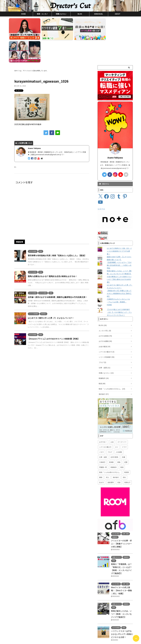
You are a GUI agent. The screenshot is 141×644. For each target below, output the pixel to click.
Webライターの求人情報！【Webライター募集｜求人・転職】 (121, 567)
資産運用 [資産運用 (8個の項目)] (111, 459)
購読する (104, 160)
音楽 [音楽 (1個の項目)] (119, 459)
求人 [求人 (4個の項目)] (108, 454)
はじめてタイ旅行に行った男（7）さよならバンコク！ (51, 295)
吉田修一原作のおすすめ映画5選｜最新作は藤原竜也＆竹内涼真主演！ (57, 274)
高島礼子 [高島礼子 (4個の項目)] (127, 459)
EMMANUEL (99, 14)
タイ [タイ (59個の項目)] (117, 424)
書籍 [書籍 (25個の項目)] (101, 454)
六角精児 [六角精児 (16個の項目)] (102, 439)
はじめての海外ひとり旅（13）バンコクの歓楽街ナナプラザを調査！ (119, 228)
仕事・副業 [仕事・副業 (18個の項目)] (103, 434)
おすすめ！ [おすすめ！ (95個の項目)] (103, 419)
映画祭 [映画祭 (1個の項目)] (127, 449)
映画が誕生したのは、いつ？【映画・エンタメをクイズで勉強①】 (121, 591)
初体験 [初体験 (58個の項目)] (111, 439)
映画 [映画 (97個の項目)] (122, 444)
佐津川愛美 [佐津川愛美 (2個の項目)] (114, 434)
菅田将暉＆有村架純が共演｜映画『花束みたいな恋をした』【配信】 (57, 232)
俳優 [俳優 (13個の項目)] (124, 434)
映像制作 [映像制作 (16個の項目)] (114, 444)
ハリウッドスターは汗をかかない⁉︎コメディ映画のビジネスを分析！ (122, 611)
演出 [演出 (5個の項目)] (124, 454)
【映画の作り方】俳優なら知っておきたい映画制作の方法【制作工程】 (119, 270)
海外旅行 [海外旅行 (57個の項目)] (116, 454)
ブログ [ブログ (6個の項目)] (110, 429)
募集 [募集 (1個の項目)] (119, 439)
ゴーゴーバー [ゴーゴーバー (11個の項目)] (122, 419)
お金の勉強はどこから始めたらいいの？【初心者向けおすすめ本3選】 (119, 256)
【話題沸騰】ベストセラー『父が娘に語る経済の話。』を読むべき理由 (119, 242)
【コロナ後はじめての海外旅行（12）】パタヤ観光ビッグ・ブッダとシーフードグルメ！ (119, 289)
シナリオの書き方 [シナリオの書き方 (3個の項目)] (105, 424)
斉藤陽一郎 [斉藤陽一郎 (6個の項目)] (103, 444)
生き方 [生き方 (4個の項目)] (101, 459)
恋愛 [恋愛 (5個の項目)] (126, 439)
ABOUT (117, 14)
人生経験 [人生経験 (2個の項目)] (119, 429)
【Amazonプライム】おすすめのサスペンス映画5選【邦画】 (54, 315)
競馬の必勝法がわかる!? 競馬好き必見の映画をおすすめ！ (52, 253)
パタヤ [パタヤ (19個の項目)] (101, 429)
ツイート (101, 185)
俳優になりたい (61, 14)
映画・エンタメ (42, 14)
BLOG (80, 14)
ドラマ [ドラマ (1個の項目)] (124, 424)
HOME (24, 14)
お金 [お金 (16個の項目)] (112, 419)
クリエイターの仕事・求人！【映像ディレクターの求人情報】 (121, 520)
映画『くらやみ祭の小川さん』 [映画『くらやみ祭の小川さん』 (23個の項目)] (110, 449)
